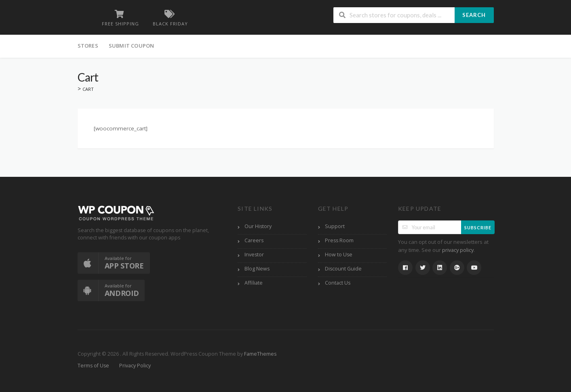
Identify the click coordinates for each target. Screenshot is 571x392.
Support (335, 226)
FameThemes (260, 354)
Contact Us (338, 283)
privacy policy (458, 250)
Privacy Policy (135, 366)
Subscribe (478, 227)
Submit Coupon (132, 46)
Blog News (257, 269)
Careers (254, 240)
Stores (88, 46)
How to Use (339, 255)
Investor (254, 255)
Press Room (339, 240)
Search (474, 15)
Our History (258, 226)
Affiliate (254, 283)
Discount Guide (343, 269)
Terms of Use (93, 366)
